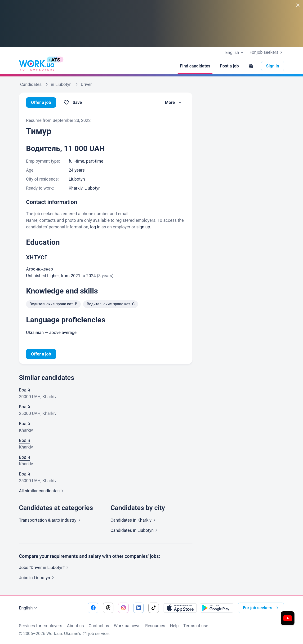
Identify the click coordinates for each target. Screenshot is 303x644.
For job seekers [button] (262, 608)
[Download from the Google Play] (217, 608)
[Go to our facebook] (93, 608)
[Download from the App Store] (180, 608)
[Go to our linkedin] (138, 608)
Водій (24, 390)
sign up (143, 227)
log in (95, 227)
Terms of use (196, 626)
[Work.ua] (37, 66)
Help (174, 626)
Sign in (273, 66)
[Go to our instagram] (123, 608)
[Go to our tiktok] (154, 608)
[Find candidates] (195, 66)
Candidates (134, 520)
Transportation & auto (51, 520)
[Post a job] (229, 66)
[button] (251, 66)
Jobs (37, 578)
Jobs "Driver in (45, 567)
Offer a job (41, 102)
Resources (155, 626)
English (29, 608)
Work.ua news (127, 626)
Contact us (99, 626)
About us (76, 626)
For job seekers (267, 52)
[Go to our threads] (108, 608)
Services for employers (41, 626)
